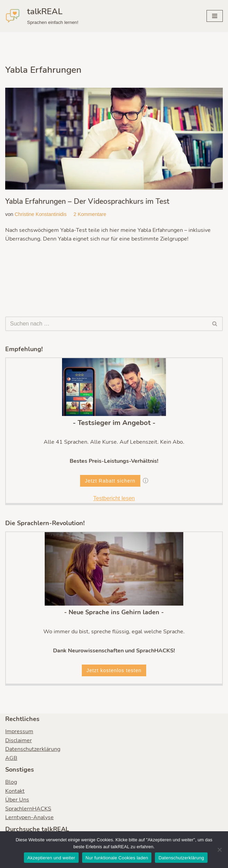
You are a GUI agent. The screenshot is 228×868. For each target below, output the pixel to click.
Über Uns (17, 800)
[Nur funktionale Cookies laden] (219, 850)
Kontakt (15, 791)
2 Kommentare (90, 214)
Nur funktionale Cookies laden (117, 858)
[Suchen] (106, 324)
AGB (11, 758)
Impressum (19, 732)
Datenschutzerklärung (33, 749)
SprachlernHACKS (28, 809)
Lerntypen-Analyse (29, 818)
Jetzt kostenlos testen (114, 671)
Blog (11, 782)
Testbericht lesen (114, 499)
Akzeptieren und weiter (51, 858)
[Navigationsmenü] (215, 16)
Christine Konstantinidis (41, 214)
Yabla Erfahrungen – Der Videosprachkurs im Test (87, 201)
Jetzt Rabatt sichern (110, 481)
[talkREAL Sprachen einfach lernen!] (42, 16)
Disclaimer (19, 740)
